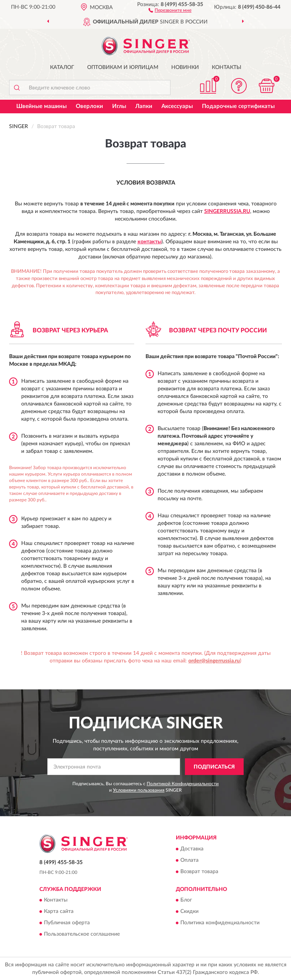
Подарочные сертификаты (238, 106)
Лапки (144, 106)
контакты (149, 242)
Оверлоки (89, 106)
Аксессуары (177, 106)
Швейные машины (41, 106)
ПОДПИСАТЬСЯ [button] (214, 767)
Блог (186, 900)
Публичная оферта (67, 923)
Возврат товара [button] (199, 872)
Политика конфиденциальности (220, 923)
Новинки (185, 67)
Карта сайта (59, 912)
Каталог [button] (62, 67)
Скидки (189, 912)
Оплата (189, 860)
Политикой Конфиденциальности (183, 784)
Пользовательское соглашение (82, 935)
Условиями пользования (139, 790)
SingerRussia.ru (227, 211)
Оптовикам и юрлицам (123, 67)
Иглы (119, 106)
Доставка (192, 849)
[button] (170, 10)
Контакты (227, 67)
